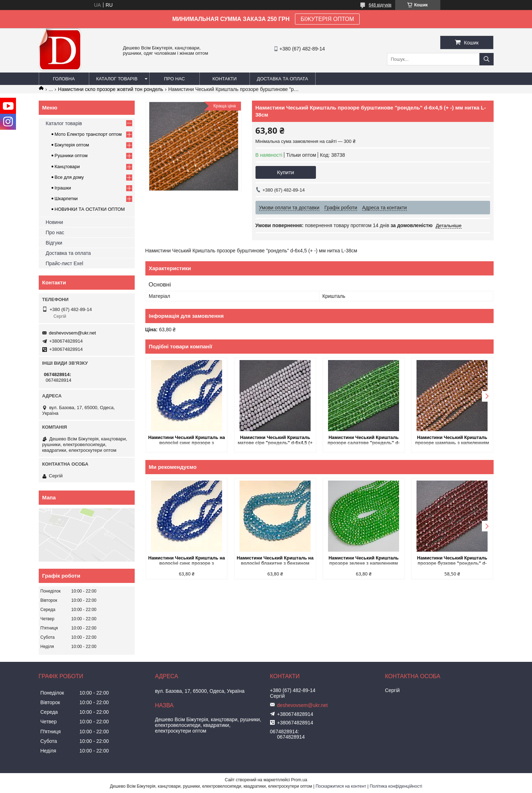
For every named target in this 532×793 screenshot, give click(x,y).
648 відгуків (380, 5)
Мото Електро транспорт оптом (88, 134)
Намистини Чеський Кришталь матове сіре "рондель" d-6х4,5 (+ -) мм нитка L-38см (275, 441)
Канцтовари (67, 167)
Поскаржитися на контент (341, 786)
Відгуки (54, 243)
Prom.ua (299, 780)
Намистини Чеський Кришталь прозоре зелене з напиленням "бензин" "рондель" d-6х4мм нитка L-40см (363, 561)
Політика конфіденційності (396, 786)
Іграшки (63, 188)
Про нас (175, 79)
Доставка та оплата (283, 79)
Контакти (225, 79)
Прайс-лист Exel (65, 263)
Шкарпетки (66, 199)
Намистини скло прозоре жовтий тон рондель (111, 89)
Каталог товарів (117, 79)
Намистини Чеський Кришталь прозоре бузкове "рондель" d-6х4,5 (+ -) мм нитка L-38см (452, 561)
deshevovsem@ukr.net (72, 333)
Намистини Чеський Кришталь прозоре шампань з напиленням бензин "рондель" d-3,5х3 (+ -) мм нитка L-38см (452, 441)
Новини (55, 222)
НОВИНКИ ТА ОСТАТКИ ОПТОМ (90, 209)
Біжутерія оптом (72, 145)
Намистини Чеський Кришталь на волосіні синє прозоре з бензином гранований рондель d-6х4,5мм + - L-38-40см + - (187, 441)
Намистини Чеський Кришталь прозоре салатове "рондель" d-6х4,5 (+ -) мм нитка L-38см (363, 441)
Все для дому (69, 177)
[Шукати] (487, 59)
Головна (64, 79)
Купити (286, 172)
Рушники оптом (71, 156)
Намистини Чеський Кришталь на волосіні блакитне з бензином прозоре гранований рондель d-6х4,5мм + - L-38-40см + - (275, 561)
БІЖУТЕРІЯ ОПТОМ (327, 19)
